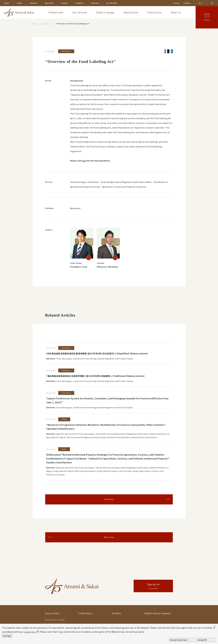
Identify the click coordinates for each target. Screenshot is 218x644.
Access (176, 3)
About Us (182, 12)
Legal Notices (52, 618)
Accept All (202, 640)
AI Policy (116, 599)
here (85, 161)
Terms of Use (85, 618)
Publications (167, 12)
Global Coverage (131, 12)
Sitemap (116, 618)
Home (35, 24)
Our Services (112, 12)
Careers (187, 3)
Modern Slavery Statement (158, 599)
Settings (7, 636)
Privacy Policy (52, 599)
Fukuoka (34, 3)
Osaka (20, 3)
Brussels (95, 3)
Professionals (95, 12)
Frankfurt (80, 3)
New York (49, 3)
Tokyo (6, 3)
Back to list (109, 523)
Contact (207, 20)
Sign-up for (153, 573)
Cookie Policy (85, 599)
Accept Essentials (178, 640)
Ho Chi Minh (112, 3)
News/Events (150, 12)
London (64, 3)
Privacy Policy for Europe (55, 606)
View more (109, 485)
